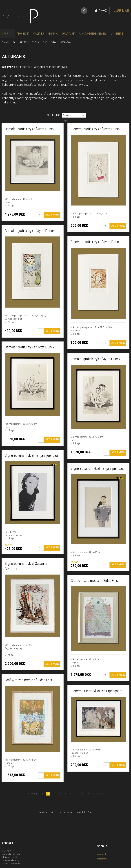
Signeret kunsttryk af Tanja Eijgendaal (32, 455)
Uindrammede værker (93, 34)
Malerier (38, 34)
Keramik (53, 34)
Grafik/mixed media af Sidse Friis (28, 680)
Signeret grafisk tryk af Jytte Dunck (95, 129)
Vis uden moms (67, 812)
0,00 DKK (121, 10)
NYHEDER (24, 42)
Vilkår (54, 42)
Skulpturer (68, 34)
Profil (45, 42)
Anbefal (81, 812)
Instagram (102, 859)
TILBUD (36, 42)
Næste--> (98, 794)
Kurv (14, 42)
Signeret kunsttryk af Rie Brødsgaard (97, 691)
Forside (5, 42)
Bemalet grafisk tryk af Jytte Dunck (30, 129)
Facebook (102, 854)
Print (90, 812)
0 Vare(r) (103, 10)
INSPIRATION (66, 42)
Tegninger (23, 34)
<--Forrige (33, 794)
